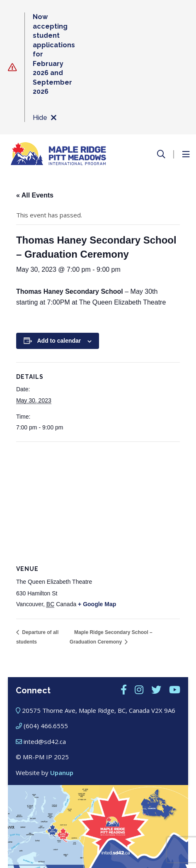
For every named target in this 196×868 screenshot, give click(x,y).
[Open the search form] (161, 154)
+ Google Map (97, 604)
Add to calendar (59, 341)
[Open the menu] (186, 154)
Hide (45, 118)
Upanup (62, 773)
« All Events (35, 195)
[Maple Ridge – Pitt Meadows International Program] (58, 154)
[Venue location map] (98, 502)
